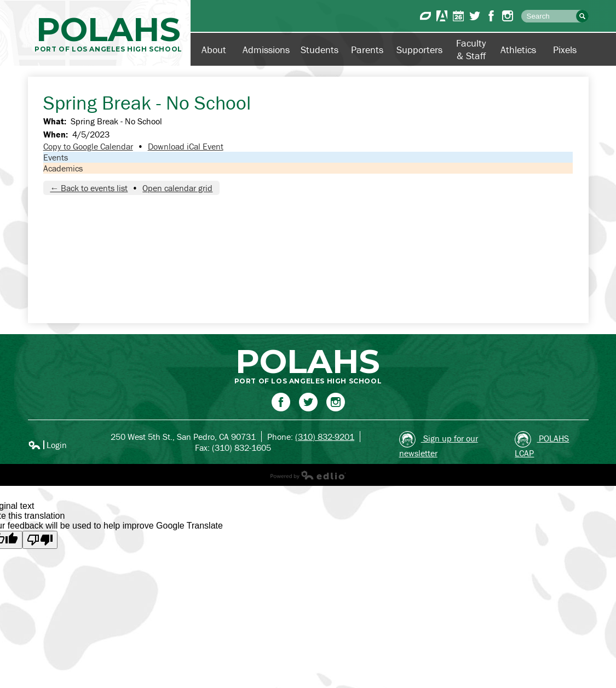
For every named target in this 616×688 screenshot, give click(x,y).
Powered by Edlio (308, 475)
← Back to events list (89, 188)
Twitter (475, 16)
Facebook (491, 16)
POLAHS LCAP (542, 445)
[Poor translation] (40, 540)
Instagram (508, 16)
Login (47, 445)
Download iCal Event (186, 146)
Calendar (458, 16)
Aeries (442, 16)
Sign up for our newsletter (439, 445)
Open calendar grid (177, 188)
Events (56, 157)
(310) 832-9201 (325, 437)
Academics (63, 168)
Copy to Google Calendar (88, 146)
